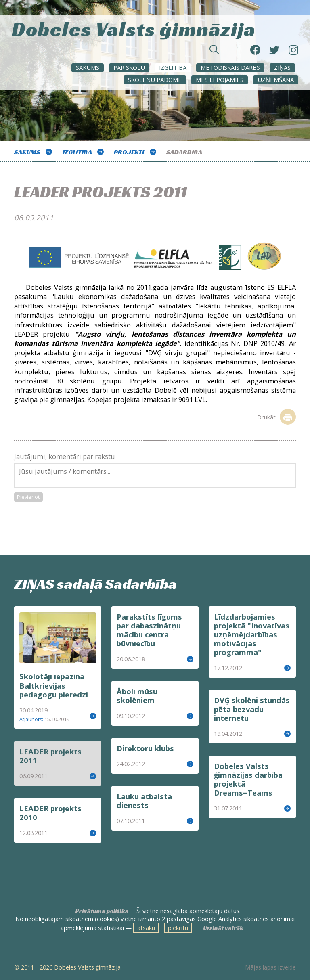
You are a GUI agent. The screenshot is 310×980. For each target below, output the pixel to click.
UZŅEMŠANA (276, 80)
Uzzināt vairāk (223, 928)
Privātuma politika (102, 911)
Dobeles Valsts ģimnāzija (134, 28)
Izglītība (173, 67)
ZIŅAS (282, 67)
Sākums (88, 67)
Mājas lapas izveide (270, 967)
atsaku (146, 928)
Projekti (129, 152)
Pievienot (28, 497)
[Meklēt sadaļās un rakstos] (172, 52)
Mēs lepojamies (220, 80)
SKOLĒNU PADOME (155, 80)
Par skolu (129, 67)
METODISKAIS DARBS (230, 67)
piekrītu (178, 928)
